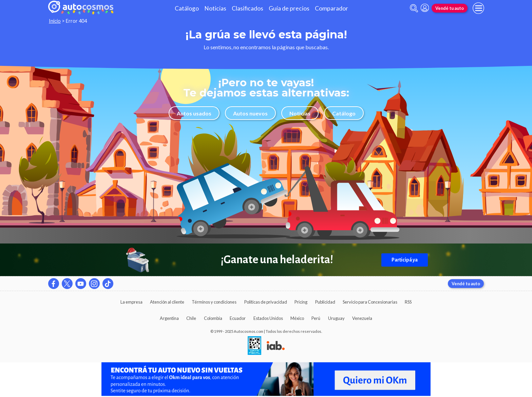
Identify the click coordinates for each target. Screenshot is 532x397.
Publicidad (325, 302)
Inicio (55, 21)
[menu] (478, 8)
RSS (408, 302)
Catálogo (187, 8)
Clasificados (248, 8)
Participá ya (405, 260)
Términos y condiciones (214, 302)
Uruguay (336, 318)
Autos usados (194, 113)
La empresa (131, 302)
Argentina (169, 318)
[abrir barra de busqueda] (414, 8)
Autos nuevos (250, 113)
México (297, 318)
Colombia (213, 318)
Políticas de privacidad (266, 302)
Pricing (301, 302)
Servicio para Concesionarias (370, 302)
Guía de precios (289, 8)
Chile (191, 318)
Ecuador (238, 318)
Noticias (215, 8)
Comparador (331, 8)
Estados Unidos (268, 318)
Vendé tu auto (450, 8)
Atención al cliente (167, 302)
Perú (316, 318)
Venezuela (362, 318)
